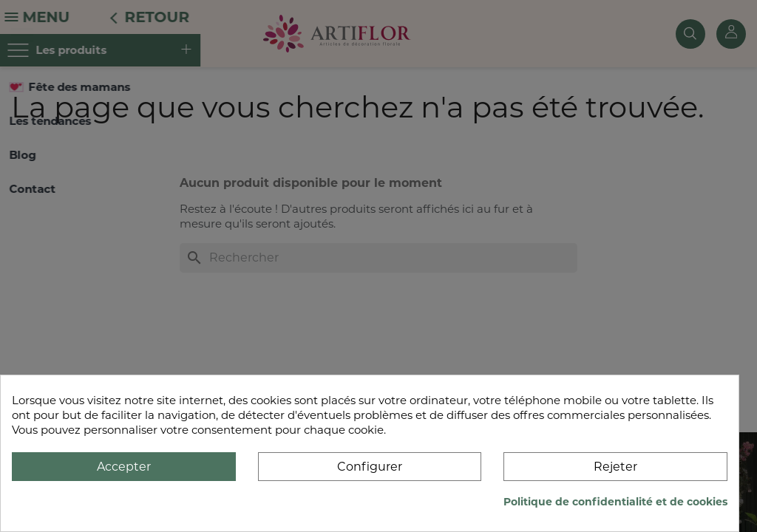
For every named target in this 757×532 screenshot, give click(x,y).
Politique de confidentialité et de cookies (615, 502)
